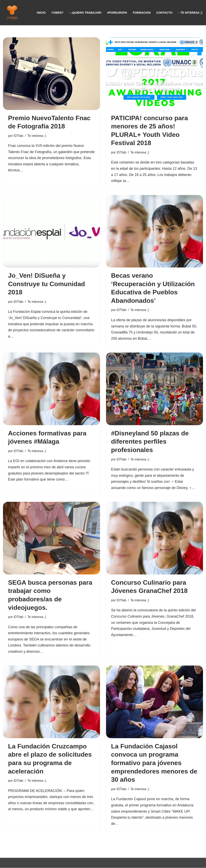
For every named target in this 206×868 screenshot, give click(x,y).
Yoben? (57, 13)
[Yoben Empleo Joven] (12, 13)
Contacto (164, 13)
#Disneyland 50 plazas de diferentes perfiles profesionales (150, 442)
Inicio (41, 13)
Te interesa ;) (37, 136)
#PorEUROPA (117, 13)
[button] (70, 13)
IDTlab (19, 136)
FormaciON (142, 13)
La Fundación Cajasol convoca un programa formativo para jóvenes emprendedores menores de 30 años (154, 763)
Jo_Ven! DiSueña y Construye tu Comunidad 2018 (46, 284)
